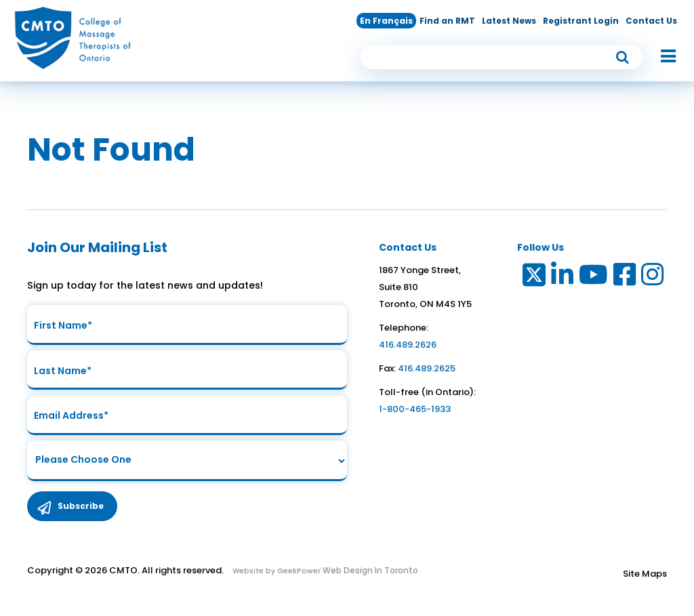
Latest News (509, 21)
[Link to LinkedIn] (563, 278)
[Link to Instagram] (653, 278)
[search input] (502, 57)
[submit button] (623, 57)
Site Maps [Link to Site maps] (645, 576)
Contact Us (651, 21)
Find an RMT (447, 21)
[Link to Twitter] (533, 278)
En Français (386, 21)
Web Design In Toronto (369, 573)
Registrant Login (581, 21)
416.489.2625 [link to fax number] (427, 368)
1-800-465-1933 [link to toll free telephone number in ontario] (415, 409)
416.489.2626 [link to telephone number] (408, 345)
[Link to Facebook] (625, 278)
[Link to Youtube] (594, 278)
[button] (661, 57)
